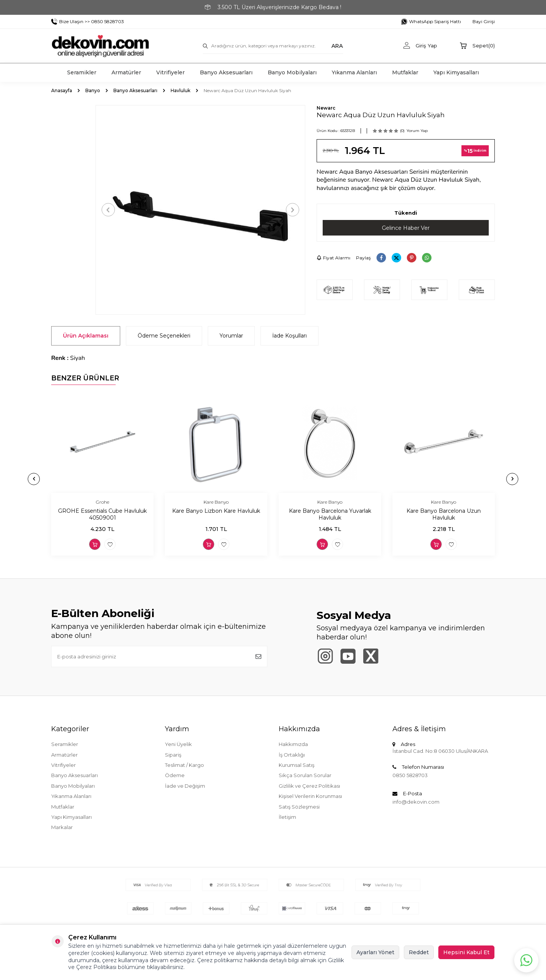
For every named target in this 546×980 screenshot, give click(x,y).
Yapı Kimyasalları (456, 72)
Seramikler (82, 72)
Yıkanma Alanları (354, 72)
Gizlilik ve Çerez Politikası (309, 786)
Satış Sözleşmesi (299, 807)
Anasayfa (62, 90)
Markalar (62, 827)
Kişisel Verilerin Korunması (310, 796)
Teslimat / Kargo (184, 765)
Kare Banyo (216, 502)
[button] (108, 210)
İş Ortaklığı (292, 755)
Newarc (326, 108)
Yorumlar (231, 336)
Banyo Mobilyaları (292, 72)
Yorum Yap (417, 131)
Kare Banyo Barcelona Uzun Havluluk (444, 514)
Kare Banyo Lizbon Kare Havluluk (216, 511)
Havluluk (180, 90)
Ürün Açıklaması (86, 336)
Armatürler (126, 72)
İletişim (287, 817)
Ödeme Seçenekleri (164, 336)
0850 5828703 (410, 775)
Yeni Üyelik (178, 744)
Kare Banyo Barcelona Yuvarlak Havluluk (330, 514)
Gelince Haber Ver (406, 228)
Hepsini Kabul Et (466, 952)
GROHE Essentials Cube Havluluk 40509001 (102, 514)
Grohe (103, 502)
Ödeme (175, 775)
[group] (200, 210)
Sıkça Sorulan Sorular (305, 775)
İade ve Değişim (185, 786)
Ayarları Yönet (375, 952)
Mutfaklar (405, 72)
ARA (337, 46)
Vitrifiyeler (170, 72)
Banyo (93, 90)
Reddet (419, 952)
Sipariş (173, 755)
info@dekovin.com (416, 802)
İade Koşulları (289, 336)
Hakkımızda (293, 744)
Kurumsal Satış (297, 765)
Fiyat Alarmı (333, 258)
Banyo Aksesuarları (226, 72)
